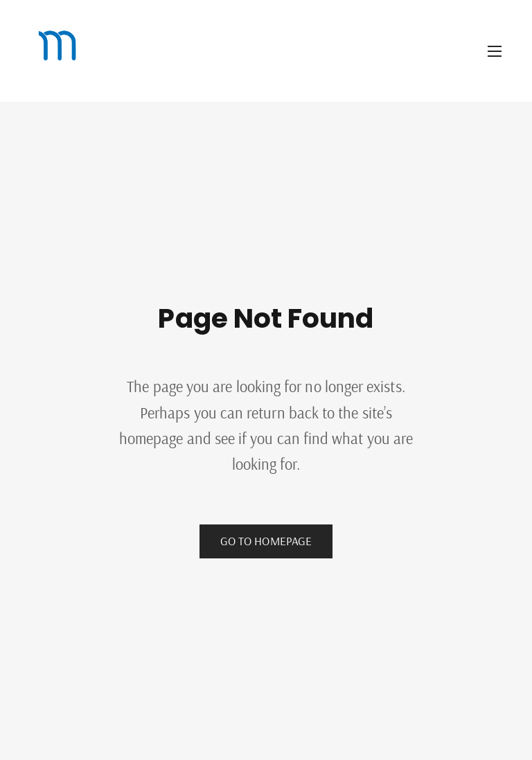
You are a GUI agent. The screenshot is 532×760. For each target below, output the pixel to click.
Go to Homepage (266, 541)
